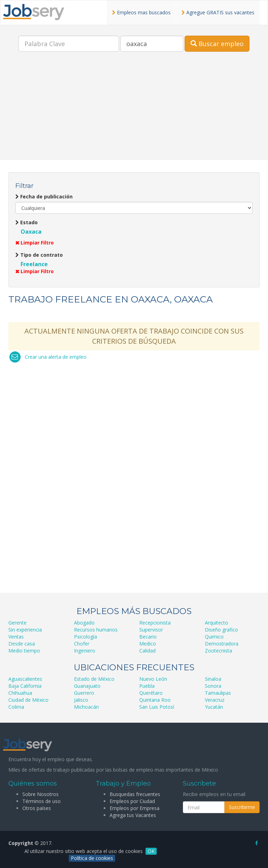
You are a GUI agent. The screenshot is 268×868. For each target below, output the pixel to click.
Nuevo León (153, 679)
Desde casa (22, 644)
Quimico (214, 637)
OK (151, 851)
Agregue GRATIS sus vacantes (218, 12)
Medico (148, 644)
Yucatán (214, 707)
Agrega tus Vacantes (133, 815)
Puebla (147, 686)
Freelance (34, 264)
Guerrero (84, 693)
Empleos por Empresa (135, 808)
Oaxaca (31, 232)
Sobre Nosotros (40, 794)
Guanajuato (87, 686)
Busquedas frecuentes (135, 794)
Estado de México (94, 679)
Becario (148, 637)
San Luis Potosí (157, 707)
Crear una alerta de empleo (56, 357)
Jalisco (81, 700)
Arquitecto (217, 623)
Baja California (25, 686)
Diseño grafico (221, 630)
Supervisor (151, 630)
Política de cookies (92, 858)
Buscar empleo (217, 44)
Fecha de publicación (44, 196)
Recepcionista (155, 623)
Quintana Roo (155, 700)
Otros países (37, 808)
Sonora (213, 686)
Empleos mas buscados (141, 12)
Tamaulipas (218, 693)
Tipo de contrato (39, 255)
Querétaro (151, 693)
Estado (27, 222)
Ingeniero (85, 651)
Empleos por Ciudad (132, 801)
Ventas (16, 637)
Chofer (82, 644)
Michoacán (86, 707)
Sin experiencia (25, 630)
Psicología (85, 637)
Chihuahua (20, 693)
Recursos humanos (96, 630)
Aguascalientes (25, 679)
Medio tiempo (24, 651)
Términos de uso (42, 801)
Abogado (84, 623)
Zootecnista (218, 651)
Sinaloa (213, 679)
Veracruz (215, 700)
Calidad (147, 651)
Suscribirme (242, 807)
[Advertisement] (134, 111)
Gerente (17, 623)
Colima (16, 707)
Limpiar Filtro (35, 243)
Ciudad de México (28, 700)
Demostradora (222, 644)
